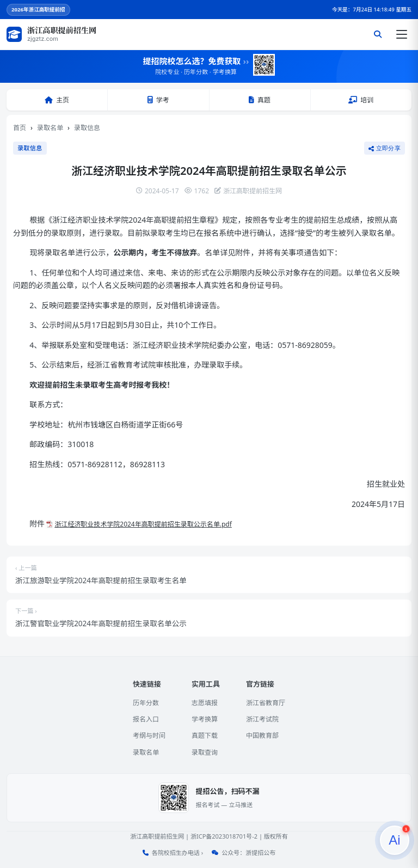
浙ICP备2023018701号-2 (224, 836)
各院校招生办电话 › (177, 852)
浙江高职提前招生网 (157, 836)
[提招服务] (395, 840)
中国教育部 (262, 735)
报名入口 (146, 719)
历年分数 (146, 703)
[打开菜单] (402, 34)
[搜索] (378, 34)
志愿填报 (205, 703)
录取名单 (50, 128)
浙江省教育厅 (266, 703)
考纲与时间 (149, 735)
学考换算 (205, 719)
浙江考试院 (262, 719)
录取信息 (87, 128)
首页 (20, 128)
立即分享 (385, 148)
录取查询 (205, 752)
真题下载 (205, 735)
